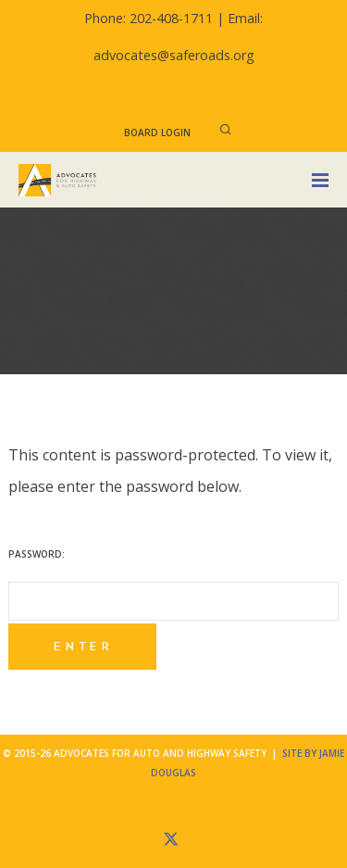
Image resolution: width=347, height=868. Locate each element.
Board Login (157, 132)
